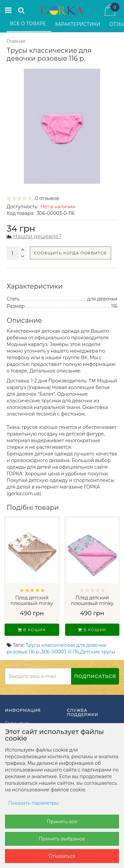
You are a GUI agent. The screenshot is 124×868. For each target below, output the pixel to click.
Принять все (62, 822)
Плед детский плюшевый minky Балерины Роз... (92, 603)
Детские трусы (98, 652)
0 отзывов (46, 198)
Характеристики (78, 24)
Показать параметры (33, 803)
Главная (16, 41)
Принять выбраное (62, 839)
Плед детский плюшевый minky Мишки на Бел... (32, 603)
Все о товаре (29, 24)
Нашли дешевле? (37, 236)
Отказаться (62, 856)
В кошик (32, 630)
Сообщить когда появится (70, 253)
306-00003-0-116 (60, 652)
